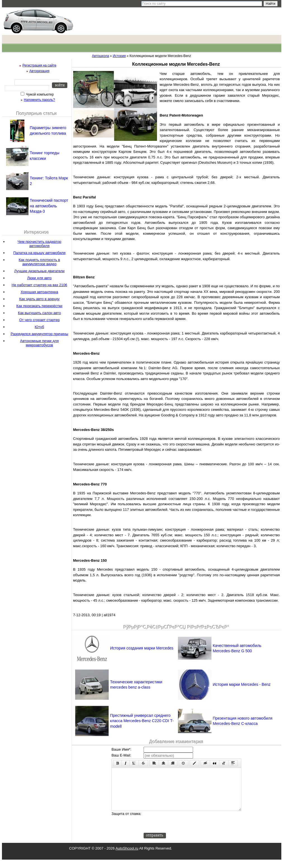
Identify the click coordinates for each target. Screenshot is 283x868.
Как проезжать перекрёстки (40, 306)
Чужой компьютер (40, 94)
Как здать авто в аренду (40, 299)
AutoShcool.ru (127, 857)
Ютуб (39, 327)
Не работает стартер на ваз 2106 (39, 285)
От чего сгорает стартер (40, 320)
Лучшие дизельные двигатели (39, 271)
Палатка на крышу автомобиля (39, 253)
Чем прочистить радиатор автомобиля (39, 244)
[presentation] (186, 830)
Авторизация (39, 71)
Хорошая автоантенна (39, 292)
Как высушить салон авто (39, 313)
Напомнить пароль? (39, 100)
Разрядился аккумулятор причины (39, 334)
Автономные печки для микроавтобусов (39, 343)
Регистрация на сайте (39, 65)
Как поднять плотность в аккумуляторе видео (39, 262)
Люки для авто (39, 278)
